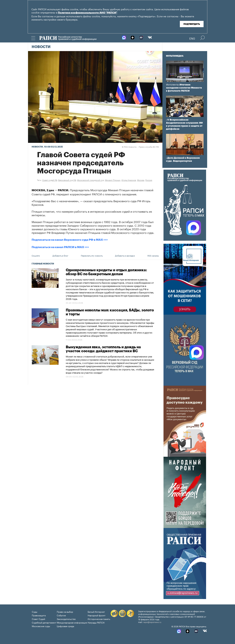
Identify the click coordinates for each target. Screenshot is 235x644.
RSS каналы (153, 255)
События (61, 615)
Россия (149, 180)
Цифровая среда (65, 626)
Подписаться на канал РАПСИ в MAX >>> (60, 247)
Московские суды (41, 626)
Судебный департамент (44, 622)
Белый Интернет (96, 612)
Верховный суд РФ (67, 180)
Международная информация (72, 622)
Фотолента (172, 85)
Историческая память (99, 619)
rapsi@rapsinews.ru (152, 622)
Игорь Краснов (129, 180)
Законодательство (66, 619)
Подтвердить (192, 24)
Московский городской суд (90, 180)
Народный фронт (97, 615)
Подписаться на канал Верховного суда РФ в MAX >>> (70, 240)
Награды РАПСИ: (96, 622)
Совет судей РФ (50, 180)
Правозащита (39, 615)
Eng (192, 38)
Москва (141, 180)
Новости (41, 47)
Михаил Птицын (113, 180)
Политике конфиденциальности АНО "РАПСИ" (88, 13)
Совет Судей (38, 619)
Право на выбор (65, 612)
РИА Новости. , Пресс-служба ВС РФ (140, 147)
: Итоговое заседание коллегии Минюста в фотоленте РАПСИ (184, 88)
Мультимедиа (175, 56)
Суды (34, 612)
